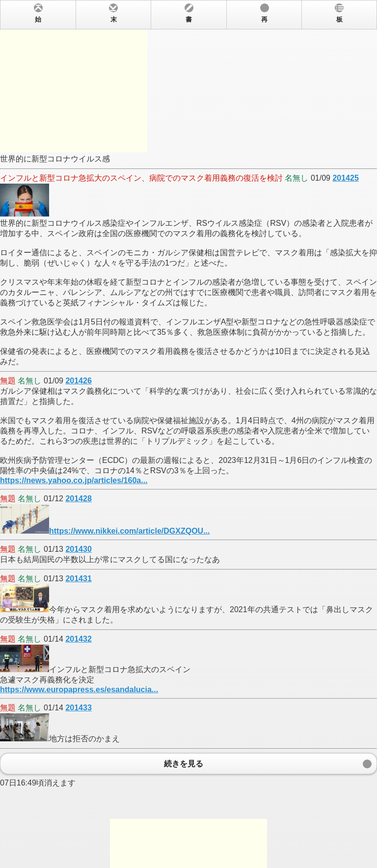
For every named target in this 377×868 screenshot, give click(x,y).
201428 (78, 499)
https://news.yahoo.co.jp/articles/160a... (74, 480)
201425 (345, 178)
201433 (78, 708)
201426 (78, 381)
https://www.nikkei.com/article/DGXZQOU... (129, 531)
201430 (78, 549)
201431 (78, 579)
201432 (78, 639)
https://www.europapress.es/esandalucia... (79, 690)
